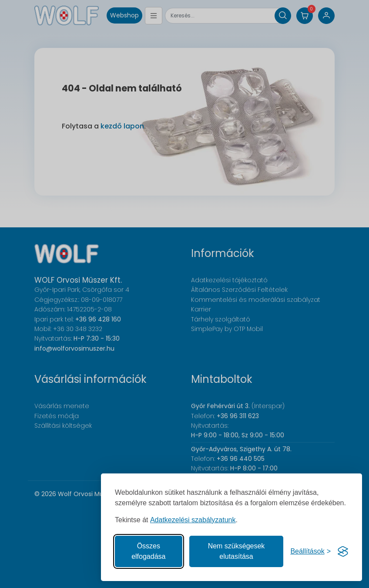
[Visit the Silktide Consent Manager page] (343, 551)
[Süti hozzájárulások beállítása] (310, 551)
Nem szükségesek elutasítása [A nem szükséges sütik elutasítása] (236, 551)
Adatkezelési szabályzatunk (193, 520)
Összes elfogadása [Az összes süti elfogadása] (148, 551)
